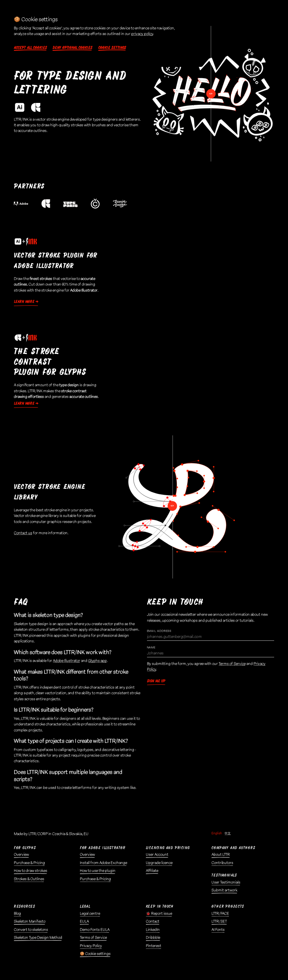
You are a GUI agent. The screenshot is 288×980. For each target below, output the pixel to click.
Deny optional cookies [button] (72, 48)
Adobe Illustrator (67, 661)
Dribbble (153, 938)
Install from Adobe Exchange (103, 863)
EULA (84, 921)
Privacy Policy (91, 946)
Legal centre (90, 914)
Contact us (23, 533)
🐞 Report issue (159, 914)
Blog (17, 914)
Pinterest (154, 946)
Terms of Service (232, 664)
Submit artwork (224, 890)
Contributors (222, 863)
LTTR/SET (219, 921)
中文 (228, 833)
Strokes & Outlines (29, 879)
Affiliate (152, 871)
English (217, 833)
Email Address (159, 631)
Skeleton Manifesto (30, 921)
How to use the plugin (98, 871)
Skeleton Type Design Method (38, 938)
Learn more (24, 302)
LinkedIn (153, 930)
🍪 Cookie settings (95, 954)
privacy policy (142, 34)
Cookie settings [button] (112, 48)
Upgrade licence (159, 863)
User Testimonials (226, 882)
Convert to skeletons (31, 930)
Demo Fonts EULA (95, 930)
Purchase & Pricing (29, 863)
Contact (153, 921)
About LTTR (221, 855)
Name (151, 647)
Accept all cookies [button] (30, 48)
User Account (157, 855)
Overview (21, 855)
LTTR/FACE (220, 914)
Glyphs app (97, 661)
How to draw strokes (31, 871)
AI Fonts (218, 930)
